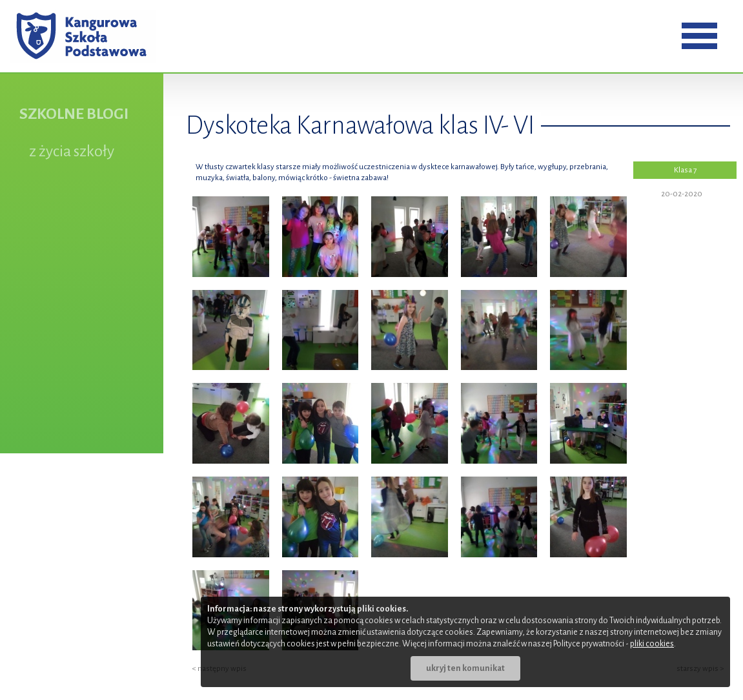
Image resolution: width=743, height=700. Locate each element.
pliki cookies (652, 644)
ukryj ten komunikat (465, 668)
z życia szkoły (72, 151)
